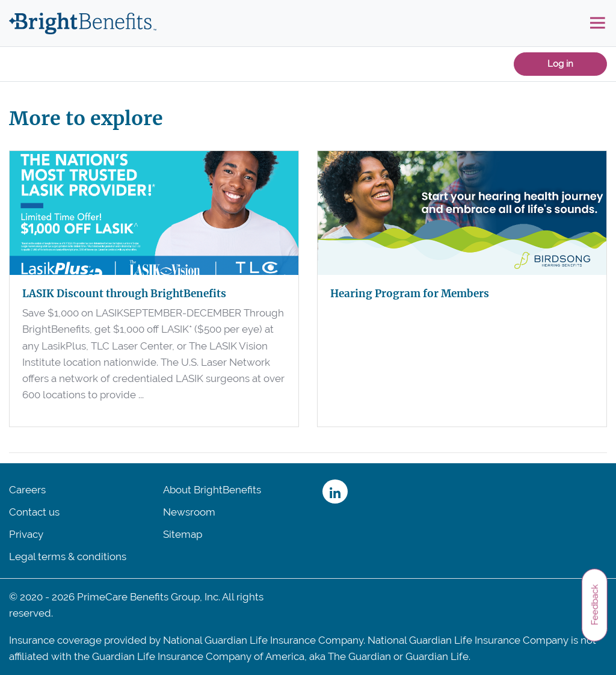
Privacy (26, 534)
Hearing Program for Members (410, 294)
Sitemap (183, 534)
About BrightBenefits (212, 490)
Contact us (34, 512)
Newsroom (189, 512)
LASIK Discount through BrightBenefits (124, 294)
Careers (27, 490)
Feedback (594, 605)
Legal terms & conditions (68, 556)
